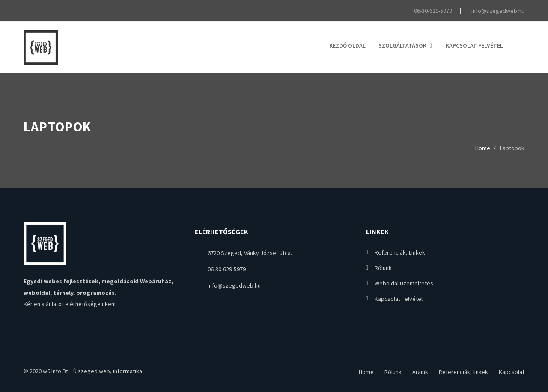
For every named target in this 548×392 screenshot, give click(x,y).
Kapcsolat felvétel (474, 45)
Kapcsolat (512, 372)
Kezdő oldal (347, 45)
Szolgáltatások (402, 45)
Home (483, 148)
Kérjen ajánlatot (44, 304)
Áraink (420, 372)
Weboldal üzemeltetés (404, 283)
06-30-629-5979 (432, 11)
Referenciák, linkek (400, 252)
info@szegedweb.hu (497, 11)
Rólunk (383, 268)
